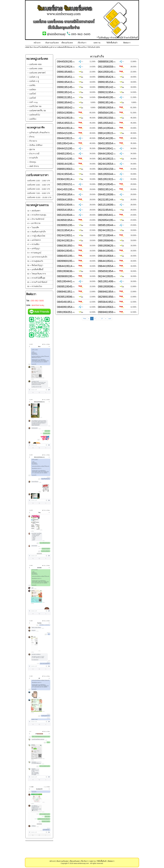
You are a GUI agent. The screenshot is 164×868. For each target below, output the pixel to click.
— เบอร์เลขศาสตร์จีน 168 (37, 111)
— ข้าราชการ (32, 141)
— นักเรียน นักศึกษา (35, 145)
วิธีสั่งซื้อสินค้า (112, 43)
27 (102, 319)
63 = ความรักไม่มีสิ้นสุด (36, 278)
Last (110, 319)
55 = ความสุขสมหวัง (35, 261)
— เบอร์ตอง (32, 90)
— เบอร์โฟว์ (32, 94)
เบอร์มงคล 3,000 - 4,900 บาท (39, 185)
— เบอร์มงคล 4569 (34, 64)
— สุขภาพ (31, 150)
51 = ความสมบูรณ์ (34, 253)
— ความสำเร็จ (33, 158)
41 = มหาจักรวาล (34, 223)
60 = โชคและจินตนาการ (37, 274)
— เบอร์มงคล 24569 (35, 69)
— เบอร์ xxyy (33, 102)
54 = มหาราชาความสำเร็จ (37, 257)
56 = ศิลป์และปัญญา (35, 265)
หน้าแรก (37, 43)
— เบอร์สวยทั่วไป (34, 115)
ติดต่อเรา (127, 43)
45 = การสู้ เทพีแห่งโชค (36, 236)
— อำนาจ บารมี (33, 154)
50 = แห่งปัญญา (34, 249)
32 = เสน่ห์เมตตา (34, 211)
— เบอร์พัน (31, 85)
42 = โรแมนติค (33, 228)
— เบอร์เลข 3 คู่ (33, 77)
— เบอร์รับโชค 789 (34, 107)
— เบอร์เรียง (32, 119)
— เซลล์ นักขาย (33, 166)
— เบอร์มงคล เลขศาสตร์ (36, 73)
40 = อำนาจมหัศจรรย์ (36, 219)
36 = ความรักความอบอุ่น (37, 215)
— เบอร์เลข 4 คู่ (33, 81)
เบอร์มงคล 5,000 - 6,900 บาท (39, 189)
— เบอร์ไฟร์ (32, 98)
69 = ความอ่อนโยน (35, 286)
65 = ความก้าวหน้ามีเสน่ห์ (37, 282)
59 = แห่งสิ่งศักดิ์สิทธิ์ (35, 270)
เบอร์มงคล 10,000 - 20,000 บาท (39, 198)
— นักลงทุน (32, 162)
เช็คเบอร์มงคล (67, 43)
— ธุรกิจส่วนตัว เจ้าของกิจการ (38, 133)
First (85, 319)
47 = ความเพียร (33, 244)
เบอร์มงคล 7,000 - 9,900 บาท (39, 193)
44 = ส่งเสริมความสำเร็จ (36, 232)
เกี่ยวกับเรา (82, 43)
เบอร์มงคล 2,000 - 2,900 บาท (39, 181)
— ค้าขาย (31, 137)
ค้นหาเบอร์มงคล (52, 43)
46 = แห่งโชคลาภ (34, 240)
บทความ (97, 43)
